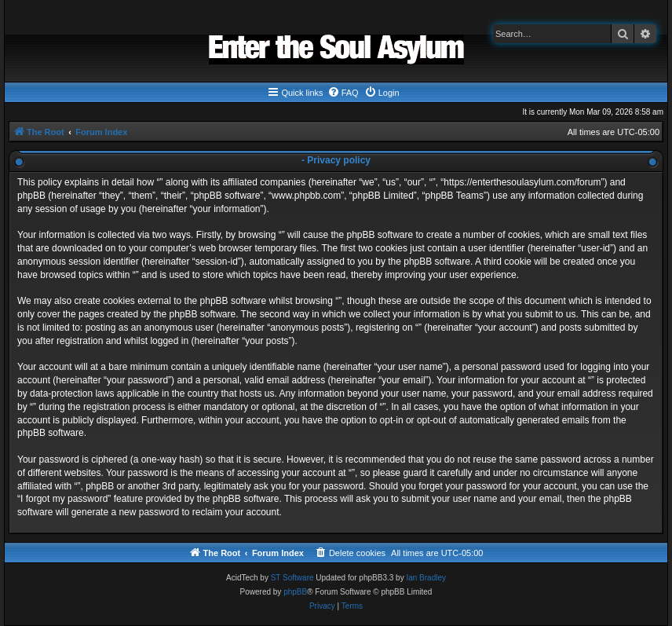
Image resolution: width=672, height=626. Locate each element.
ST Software (292, 578)
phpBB (295, 592)
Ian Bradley (426, 578)
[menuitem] (343, 93)
